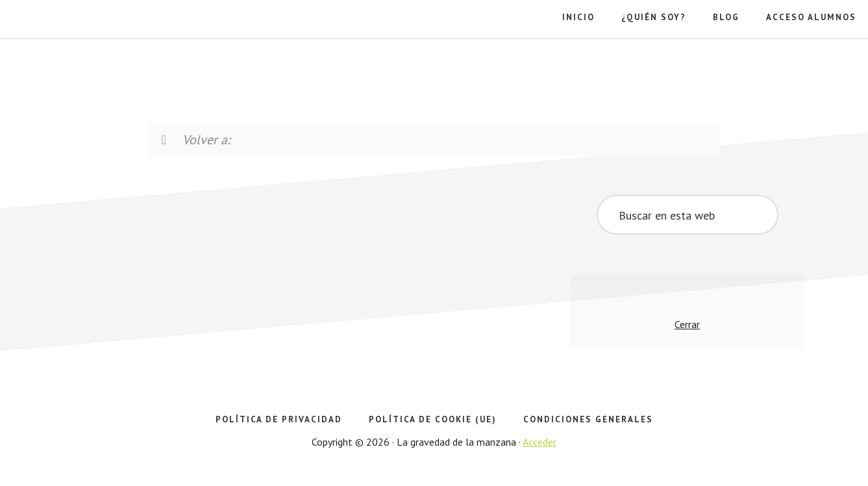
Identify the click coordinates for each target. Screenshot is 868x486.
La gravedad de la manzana (81, 65)
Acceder (539, 442)
